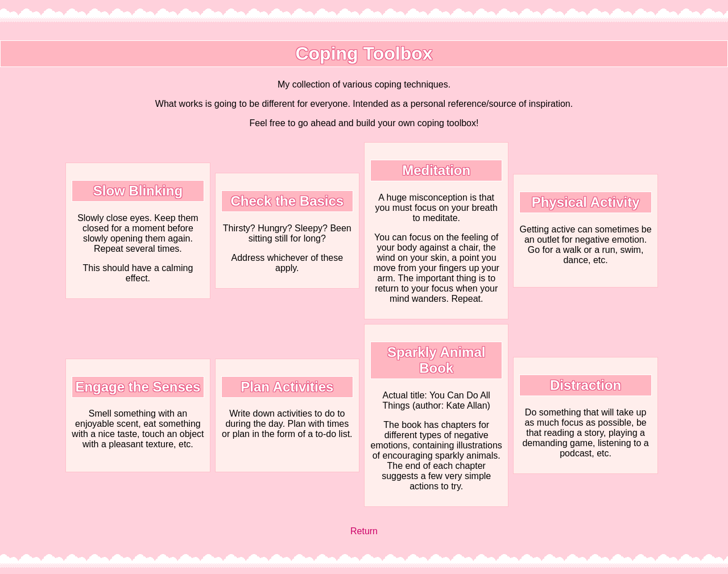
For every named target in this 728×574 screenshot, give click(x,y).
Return (364, 531)
